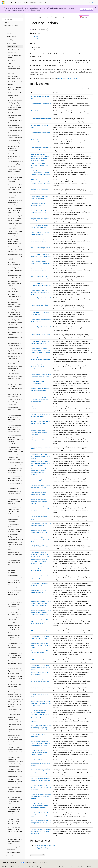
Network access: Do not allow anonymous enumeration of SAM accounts (40, 456)
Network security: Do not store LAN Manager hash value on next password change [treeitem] (15, 546)
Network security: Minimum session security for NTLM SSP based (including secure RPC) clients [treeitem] (15, 580)
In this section (36, 36)
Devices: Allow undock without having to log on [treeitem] (15, 142)
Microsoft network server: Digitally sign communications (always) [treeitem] (15, 386)
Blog (24, 867)
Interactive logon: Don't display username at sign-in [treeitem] (15, 270)
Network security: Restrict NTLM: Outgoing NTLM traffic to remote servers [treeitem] (15, 655)
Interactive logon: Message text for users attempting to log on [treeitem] (14, 297)
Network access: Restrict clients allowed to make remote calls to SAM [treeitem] (15, 486)
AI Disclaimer (5, 867)
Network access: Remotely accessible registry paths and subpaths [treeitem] (15, 470)
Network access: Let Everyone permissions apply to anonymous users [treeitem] (15, 449)
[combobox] (12, 19)
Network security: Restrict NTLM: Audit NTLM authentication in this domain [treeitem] (15, 629)
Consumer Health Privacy (51, 867)
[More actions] (91, 17)
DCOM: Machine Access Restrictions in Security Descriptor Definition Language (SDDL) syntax (41, 173)
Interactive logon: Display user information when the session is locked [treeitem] (15, 257)
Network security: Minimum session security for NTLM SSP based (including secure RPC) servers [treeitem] (15, 592)
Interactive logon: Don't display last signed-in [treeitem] (15, 263)
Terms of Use (66, 867)
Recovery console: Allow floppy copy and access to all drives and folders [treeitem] (15, 671)
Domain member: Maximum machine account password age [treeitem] (14, 241)
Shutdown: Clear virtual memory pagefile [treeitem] (14, 685)
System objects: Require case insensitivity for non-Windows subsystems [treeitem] (15, 712)
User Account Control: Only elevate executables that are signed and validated (41, 796)
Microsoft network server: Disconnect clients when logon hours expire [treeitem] (15, 394)
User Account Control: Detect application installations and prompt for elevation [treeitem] (15, 790)
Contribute (32, 867)
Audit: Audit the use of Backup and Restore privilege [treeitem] (14, 95)
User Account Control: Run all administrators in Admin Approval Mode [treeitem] (15, 822)
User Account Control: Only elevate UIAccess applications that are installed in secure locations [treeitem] (14, 811)
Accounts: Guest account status (40, 111)
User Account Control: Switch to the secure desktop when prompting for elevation (41, 822)
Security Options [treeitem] (13, 46)
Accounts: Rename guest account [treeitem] (15, 83)
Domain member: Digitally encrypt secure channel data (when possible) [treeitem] (15, 218)
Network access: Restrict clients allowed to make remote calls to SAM (40, 518)
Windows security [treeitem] (9, 856)
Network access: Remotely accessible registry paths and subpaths (39, 502)
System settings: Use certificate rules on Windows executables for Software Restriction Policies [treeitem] (15, 740)
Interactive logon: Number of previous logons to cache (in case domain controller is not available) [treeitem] (15, 313)
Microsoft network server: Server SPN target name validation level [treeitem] (15, 402)
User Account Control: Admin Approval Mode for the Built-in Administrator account (40, 753)
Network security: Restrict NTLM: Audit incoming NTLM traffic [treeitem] (15, 620)
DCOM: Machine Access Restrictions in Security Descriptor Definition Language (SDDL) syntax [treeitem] (15, 124)
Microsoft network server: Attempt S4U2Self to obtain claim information (41, 416)
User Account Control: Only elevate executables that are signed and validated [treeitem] (15, 800)
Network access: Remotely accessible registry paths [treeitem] (15, 464)
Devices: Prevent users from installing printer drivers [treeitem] (14, 156)
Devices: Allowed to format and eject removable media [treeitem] (13, 148)
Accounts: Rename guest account (40, 133)
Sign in (94, 2)
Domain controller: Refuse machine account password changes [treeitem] (15, 202)
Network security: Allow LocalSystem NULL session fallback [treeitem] (15, 519)
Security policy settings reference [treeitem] (13, 32)
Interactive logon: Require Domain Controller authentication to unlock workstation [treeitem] (15, 331)
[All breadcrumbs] (32, 17)
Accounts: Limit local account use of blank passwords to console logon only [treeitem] (14, 70)
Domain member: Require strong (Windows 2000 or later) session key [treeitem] (15, 249)
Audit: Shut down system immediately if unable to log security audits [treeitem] (15, 115)
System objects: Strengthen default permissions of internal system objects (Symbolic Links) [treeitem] (15, 722)
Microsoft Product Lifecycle (52, 8)
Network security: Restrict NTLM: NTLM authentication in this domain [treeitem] (15, 647)
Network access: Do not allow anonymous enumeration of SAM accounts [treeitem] (15, 418)
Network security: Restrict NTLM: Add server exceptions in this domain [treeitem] (15, 612)
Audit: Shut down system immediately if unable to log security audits (41, 165)
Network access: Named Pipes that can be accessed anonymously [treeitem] (15, 457)
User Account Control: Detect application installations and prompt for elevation (41, 787)
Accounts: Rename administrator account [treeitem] (14, 77)
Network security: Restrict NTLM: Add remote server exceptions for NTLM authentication (40, 622)
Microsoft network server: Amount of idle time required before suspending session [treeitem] (15, 370)
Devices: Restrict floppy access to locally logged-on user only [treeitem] (15, 171)
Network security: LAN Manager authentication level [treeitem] (15, 562)
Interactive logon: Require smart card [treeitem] (15, 339)
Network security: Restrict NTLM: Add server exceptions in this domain (40, 631)
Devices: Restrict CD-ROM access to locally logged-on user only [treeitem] (15, 164)
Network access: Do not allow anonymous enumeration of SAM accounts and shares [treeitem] (15, 428)
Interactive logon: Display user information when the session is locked (40, 292)
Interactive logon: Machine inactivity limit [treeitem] (14, 290)
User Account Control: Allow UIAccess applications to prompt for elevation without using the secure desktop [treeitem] (15, 762)
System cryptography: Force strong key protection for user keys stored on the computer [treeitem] (15, 693)
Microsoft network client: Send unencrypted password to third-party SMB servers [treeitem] (15, 360)
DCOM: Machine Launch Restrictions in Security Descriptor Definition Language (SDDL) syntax (41, 182)
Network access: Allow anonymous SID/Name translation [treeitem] (14, 409)
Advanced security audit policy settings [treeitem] (13, 848)
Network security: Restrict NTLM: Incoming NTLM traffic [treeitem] (15, 638)
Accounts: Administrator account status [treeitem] (15, 51)
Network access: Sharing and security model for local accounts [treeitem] (15, 501)
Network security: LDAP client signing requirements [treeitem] (15, 570)
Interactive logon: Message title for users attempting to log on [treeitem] (14, 304)
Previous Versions (16, 867)
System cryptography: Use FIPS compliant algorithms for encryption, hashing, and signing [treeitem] (15, 703)
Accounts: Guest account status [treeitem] (15, 62)
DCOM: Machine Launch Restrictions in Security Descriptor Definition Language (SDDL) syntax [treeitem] (15, 134)
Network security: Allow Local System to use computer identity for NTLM (41, 540)
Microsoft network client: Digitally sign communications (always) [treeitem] (15, 351)
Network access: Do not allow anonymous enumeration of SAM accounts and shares (40, 463)
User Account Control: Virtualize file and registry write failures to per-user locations (41, 831)
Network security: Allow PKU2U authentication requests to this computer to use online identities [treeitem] (15, 528)
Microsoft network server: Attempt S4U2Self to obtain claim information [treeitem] (15, 378)
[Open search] (89, 2)
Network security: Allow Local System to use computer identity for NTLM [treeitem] (15, 510)
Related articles (36, 39)
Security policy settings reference (61, 17)
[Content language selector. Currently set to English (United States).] (10, 862)
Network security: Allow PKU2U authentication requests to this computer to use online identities (40, 554)
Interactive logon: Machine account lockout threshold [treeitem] (15, 283)
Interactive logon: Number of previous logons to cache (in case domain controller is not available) (40, 350)
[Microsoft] (3, 2)
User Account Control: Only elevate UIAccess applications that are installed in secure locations (41, 806)
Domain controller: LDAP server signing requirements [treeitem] (15, 195)
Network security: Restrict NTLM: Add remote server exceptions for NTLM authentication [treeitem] (15, 603)
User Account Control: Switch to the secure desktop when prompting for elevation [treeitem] (15, 830)
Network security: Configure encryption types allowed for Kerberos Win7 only (39, 561)
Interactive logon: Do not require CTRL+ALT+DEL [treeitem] (15, 277)
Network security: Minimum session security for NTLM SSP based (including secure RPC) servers (41, 613)
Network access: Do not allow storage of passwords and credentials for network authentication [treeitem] (15, 439)
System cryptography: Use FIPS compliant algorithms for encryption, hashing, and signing (40, 713)
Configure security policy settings (68, 78)
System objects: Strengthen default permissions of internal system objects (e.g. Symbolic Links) (41, 727)
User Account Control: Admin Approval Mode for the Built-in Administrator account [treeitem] (15, 751)
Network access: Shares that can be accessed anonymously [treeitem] (15, 494)
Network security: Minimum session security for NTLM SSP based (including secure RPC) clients (41, 603)
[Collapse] (22, 16)
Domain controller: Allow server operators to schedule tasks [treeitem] (15, 179)
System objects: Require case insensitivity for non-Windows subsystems (39, 720)
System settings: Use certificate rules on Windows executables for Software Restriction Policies (40, 743)
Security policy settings (42, 17)
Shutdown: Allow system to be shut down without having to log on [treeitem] (15, 679)
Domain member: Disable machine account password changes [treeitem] (15, 233)
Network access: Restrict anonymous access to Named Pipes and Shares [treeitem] (15, 478)
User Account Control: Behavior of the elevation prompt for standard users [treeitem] (15, 782)
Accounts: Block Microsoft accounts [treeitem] (15, 56)
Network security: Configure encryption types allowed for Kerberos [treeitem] (15, 537)
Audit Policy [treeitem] (10, 40)
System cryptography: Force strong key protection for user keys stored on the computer (41, 703)
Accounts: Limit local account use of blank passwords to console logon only (41, 120)
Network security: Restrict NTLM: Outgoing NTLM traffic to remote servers (40, 667)
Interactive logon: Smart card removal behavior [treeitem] (15, 344)
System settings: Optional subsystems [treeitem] (15, 731)
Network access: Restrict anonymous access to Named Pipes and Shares (41, 509)
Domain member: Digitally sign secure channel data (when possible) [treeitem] (15, 226)
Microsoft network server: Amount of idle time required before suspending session (41, 409)
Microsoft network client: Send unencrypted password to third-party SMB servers (40, 400)
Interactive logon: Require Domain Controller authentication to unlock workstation (41, 367)
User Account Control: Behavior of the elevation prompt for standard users (41, 780)
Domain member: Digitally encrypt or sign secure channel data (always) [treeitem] (15, 210)
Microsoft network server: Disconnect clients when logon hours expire (40, 432)
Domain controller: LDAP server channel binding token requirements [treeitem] (15, 187)
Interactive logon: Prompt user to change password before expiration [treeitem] (15, 322)
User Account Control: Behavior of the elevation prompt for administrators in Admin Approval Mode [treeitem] (15, 773)
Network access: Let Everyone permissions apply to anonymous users (40, 480)
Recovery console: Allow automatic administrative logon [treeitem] (15, 663)
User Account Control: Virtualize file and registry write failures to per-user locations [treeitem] (15, 840)
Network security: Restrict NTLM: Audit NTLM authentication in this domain (41, 645)
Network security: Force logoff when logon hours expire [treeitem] (15, 555)
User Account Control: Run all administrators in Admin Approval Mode (40, 815)
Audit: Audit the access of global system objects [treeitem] (15, 88)
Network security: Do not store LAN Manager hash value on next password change (41, 569)
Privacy (39, 867)
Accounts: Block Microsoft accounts (41, 104)
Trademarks (75, 867)
